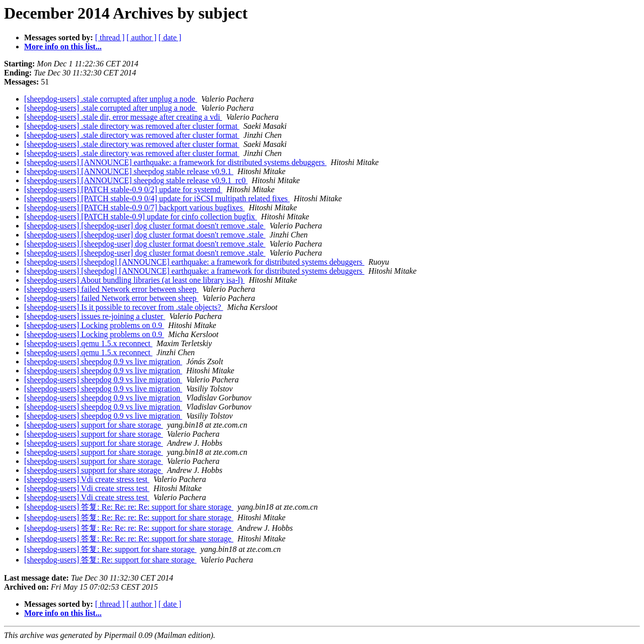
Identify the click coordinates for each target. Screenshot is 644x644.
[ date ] (170, 37)
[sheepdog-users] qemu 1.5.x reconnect (88, 343)
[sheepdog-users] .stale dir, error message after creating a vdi (123, 117)
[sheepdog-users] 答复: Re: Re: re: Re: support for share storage (129, 507)
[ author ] (142, 37)
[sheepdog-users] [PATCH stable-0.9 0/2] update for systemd (123, 189)
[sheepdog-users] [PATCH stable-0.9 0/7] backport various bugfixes (134, 208)
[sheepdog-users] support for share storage (94, 425)
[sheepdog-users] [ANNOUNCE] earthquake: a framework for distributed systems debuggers (175, 162)
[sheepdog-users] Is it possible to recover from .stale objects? (124, 307)
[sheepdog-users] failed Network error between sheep (111, 289)
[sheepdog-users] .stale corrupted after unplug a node (111, 99)
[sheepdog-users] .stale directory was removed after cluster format (132, 126)
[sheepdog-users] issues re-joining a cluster (95, 316)
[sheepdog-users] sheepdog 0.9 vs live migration (103, 361)
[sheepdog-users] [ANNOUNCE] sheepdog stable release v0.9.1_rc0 (136, 180)
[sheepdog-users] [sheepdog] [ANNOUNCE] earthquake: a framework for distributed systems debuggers (194, 262)
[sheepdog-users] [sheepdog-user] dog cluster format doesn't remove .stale (145, 226)
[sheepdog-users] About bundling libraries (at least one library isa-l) (135, 280)
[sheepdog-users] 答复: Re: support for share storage (110, 549)
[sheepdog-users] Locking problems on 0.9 (94, 325)
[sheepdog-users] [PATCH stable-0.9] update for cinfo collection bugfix (141, 217)
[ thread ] (110, 37)
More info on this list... (63, 47)
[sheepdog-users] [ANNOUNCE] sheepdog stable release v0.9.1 (129, 171)
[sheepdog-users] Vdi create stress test (87, 479)
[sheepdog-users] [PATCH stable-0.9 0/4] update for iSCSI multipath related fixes (157, 198)
